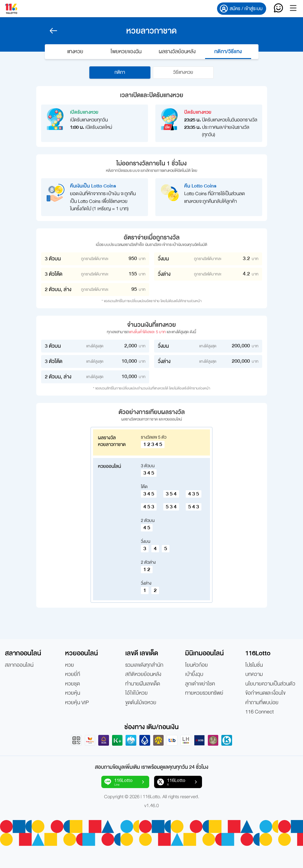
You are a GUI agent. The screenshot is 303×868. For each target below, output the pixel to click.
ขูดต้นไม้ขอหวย (141, 703)
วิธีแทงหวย (183, 73)
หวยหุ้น (73, 693)
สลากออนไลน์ (19, 665)
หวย (70, 665)
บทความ (254, 675)
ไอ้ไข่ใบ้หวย (136, 693)
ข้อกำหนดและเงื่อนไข (265, 693)
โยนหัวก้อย (196, 665)
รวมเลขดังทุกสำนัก (144, 665)
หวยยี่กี (73, 675)
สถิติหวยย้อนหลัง (143, 675)
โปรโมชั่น (254, 665)
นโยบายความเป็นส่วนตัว (270, 684)
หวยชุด (72, 684)
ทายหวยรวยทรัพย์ (204, 693)
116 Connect (260, 712)
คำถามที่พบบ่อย (262, 703)
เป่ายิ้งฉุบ (194, 675)
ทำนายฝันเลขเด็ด (143, 684)
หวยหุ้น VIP (77, 703)
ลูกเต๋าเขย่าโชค (200, 684)
